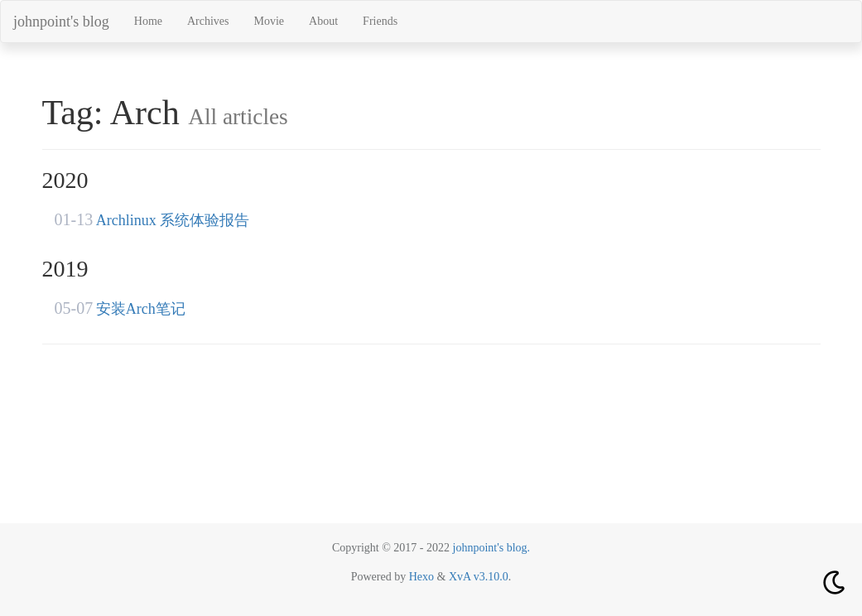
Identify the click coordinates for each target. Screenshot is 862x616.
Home (148, 21)
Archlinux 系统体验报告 (173, 220)
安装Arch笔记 (141, 309)
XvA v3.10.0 (479, 577)
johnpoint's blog (61, 22)
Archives (208, 21)
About (323, 21)
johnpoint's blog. (492, 548)
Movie (270, 21)
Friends (380, 21)
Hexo (421, 577)
